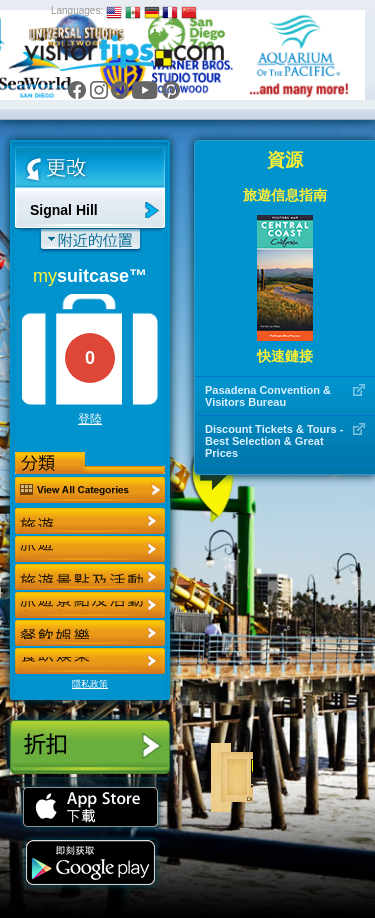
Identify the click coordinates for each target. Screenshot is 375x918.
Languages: (77, 10)
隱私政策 (90, 684)
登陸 (90, 419)
